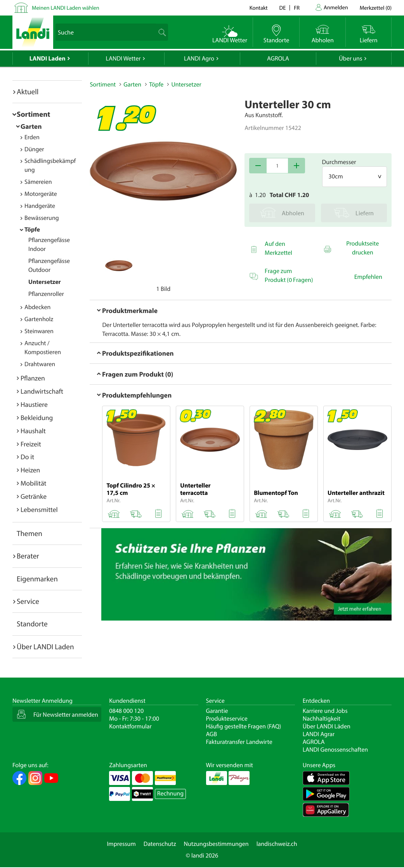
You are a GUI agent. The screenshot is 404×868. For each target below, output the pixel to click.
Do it (27, 457)
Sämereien (38, 182)
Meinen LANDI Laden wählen (66, 8)
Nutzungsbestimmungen (216, 844)
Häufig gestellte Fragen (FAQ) (244, 726)
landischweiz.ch (277, 844)
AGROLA (278, 59)
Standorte (32, 624)
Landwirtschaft (42, 391)
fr (297, 8)
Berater (28, 556)
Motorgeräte (41, 194)
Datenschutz (160, 844)
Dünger (34, 149)
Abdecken (37, 307)
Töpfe (32, 230)
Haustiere (34, 404)
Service (28, 601)
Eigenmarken (37, 579)
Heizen (30, 470)
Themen (29, 533)
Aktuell (28, 92)
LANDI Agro (199, 59)
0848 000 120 (126, 711)
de (283, 8)
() (376, 8)
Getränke (34, 496)
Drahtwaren (40, 364)
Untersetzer (45, 282)
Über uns (350, 59)
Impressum (121, 844)
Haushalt (33, 431)
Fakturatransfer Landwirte (239, 742)
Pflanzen (33, 378)
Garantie (217, 711)
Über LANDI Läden (327, 726)
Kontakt (259, 8)
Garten (31, 126)
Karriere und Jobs (325, 711)
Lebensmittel (39, 509)
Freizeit (31, 444)
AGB (212, 734)
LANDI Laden (48, 59)
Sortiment (33, 114)
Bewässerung (42, 218)
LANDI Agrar (319, 734)
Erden (32, 137)
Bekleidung (37, 418)
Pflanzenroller (46, 294)
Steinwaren (39, 331)
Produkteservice (227, 719)
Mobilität (33, 483)
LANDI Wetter (123, 59)
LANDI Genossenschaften (335, 750)
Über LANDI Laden (45, 647)
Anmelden (336, 7)
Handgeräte (40, 206)
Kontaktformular (130, 726)
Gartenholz (39, 319)
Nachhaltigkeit (322, 719)
